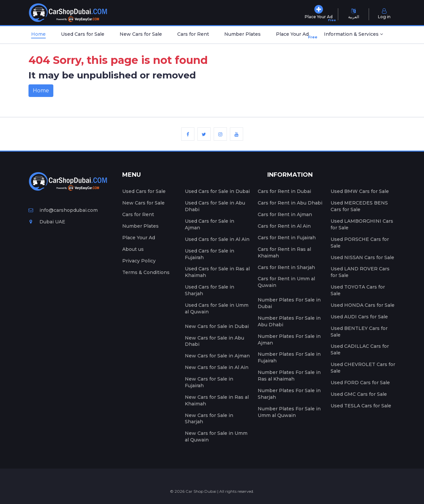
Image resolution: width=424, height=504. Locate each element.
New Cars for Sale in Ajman (217, 356)
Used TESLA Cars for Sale (361, 406)
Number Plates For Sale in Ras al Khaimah (289, 376)
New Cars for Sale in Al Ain (217, 367)
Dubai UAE (47, 222)
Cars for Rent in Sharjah (286, 267)
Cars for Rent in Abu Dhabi (290, 203)
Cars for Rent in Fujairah (287, 238)
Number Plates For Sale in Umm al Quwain (289, 412)
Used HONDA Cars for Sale (363, 305)
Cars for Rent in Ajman (285, 214)
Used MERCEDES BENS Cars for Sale (359, 206)
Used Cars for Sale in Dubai (217, 191)
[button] (353, 35)
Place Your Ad (294, 36)
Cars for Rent (193, 34)
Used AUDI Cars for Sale (359, 317)
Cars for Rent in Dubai (284, 191)
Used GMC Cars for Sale (359, 394)
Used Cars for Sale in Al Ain (217, 239)
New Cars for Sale (141, 34)
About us (133, 249)
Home (38, 34)
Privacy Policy (139, 261)
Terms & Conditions (146, 272)
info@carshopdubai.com (63, 210)
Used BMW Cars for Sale (360, 191)
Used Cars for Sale (83, 34)
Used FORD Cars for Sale (360, 383)
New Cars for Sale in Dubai (217, 326)
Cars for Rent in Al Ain (284, 226)
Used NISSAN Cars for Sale (362, 257)
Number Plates (242, 34)
